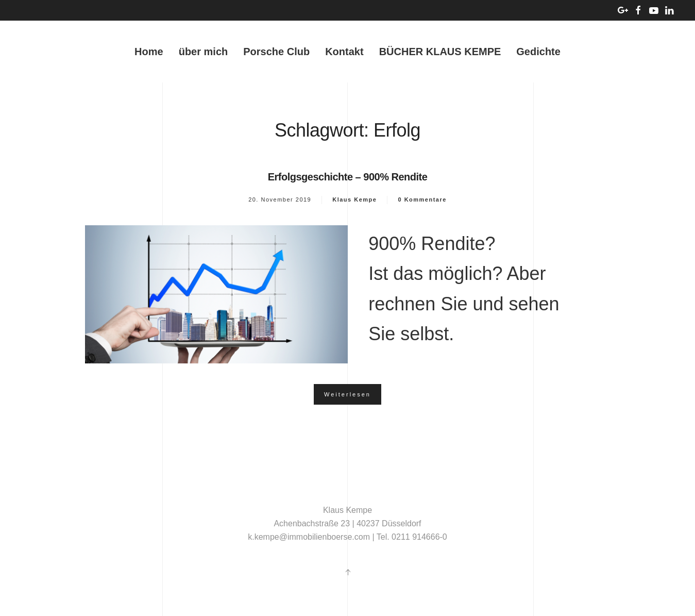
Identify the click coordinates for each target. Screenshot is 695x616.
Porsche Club (276, 52)
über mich (204, 52)
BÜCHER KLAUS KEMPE (440, 52)
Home (149, 52)
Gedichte (538, 52)
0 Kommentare (422, 199)
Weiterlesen (347, 394)
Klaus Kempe (354, 199)
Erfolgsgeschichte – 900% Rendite (348, 177)
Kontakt (344, 52)
